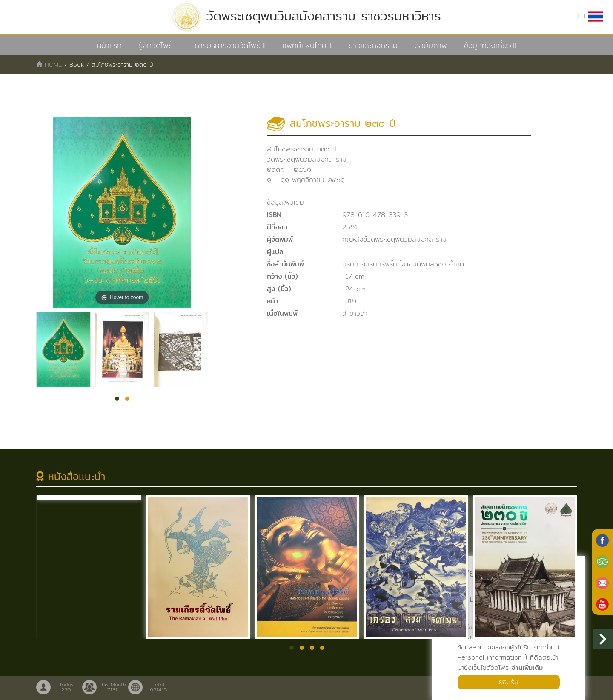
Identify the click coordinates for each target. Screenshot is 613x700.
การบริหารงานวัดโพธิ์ (228, 45)
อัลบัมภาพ (431, 45)
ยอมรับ (509, 682)
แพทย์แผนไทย (305, 45)
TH (590, 16)
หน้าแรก (109, 45)
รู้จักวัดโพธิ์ (156, 45)
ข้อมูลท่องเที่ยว (488, 45)
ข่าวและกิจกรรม (373, 45)
